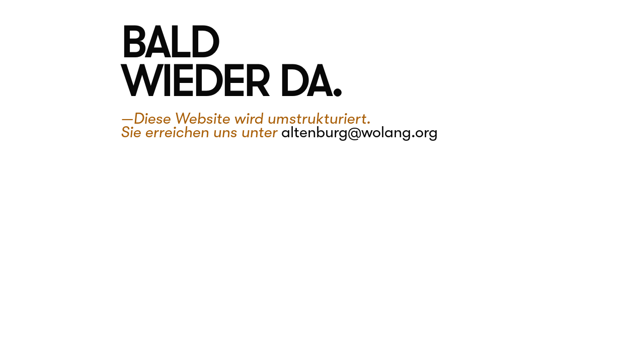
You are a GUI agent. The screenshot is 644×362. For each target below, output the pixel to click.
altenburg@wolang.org (359, 132)
